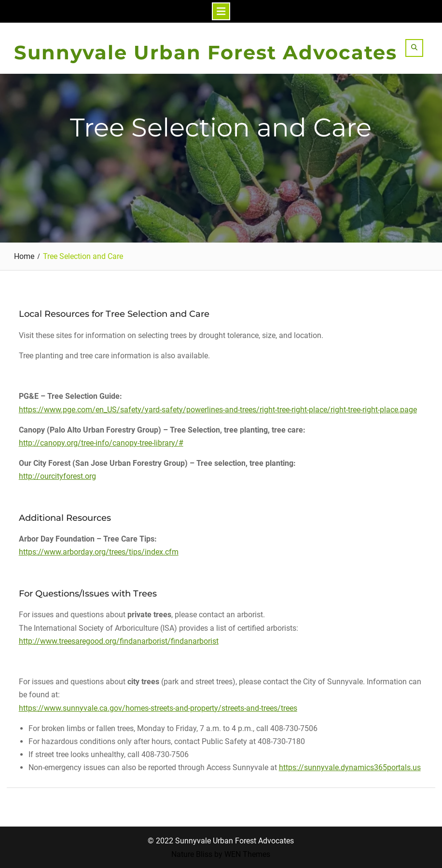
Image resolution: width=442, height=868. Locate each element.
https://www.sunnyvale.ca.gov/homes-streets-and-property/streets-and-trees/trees (158, 708)
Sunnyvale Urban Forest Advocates (206, 52)
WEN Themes (247, 854)
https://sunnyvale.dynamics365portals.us (350, 767)
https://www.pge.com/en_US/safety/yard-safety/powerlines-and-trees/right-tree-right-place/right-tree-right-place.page (218, 410)
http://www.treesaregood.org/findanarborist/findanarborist (119, 641)
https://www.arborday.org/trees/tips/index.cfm (99, 552)
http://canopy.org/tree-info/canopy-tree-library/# (101, 443)
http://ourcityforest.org (57, 476)
